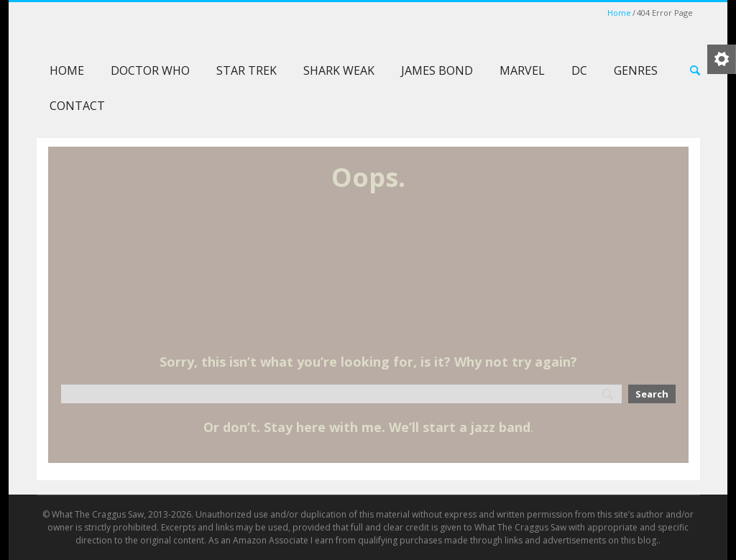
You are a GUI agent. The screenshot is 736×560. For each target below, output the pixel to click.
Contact (77, 106)
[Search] (341, 394)
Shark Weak (339, 70)
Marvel (522, 70)
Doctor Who (150, 70)
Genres (636, 70)
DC (579, 70)
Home (619, 13)
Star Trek (247, 70)
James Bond (437, 70)
